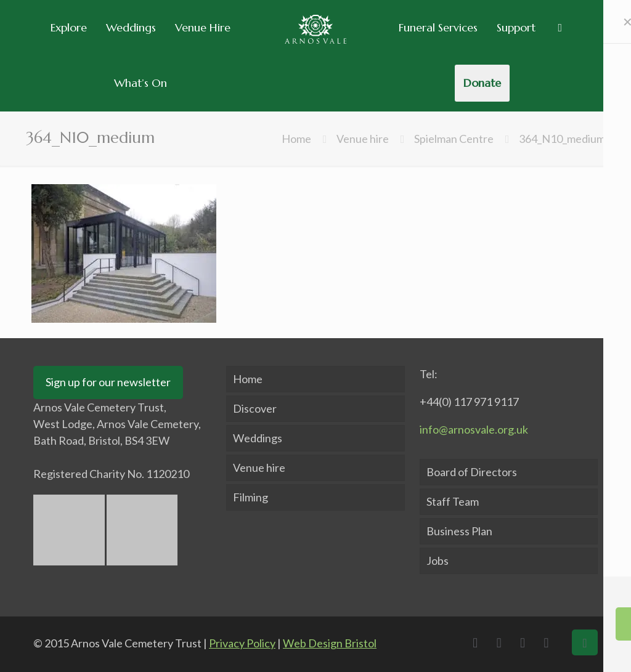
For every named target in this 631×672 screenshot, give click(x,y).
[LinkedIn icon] (526, 642)
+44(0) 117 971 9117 (469, 402)
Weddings (258, 438)
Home (296, 139)
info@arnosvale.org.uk (474, 429)
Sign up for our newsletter (108, 382)
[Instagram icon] (550, 642)
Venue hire (363, 139)
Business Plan (459, 531)
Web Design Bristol (330, 643)
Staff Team (453, 501)
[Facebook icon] (478, 642)
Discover (255, 408)
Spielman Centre (454, 139)
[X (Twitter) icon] (502, 642)
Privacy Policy (242, 643)
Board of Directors (472, 472)
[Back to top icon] (585, 642)
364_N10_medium (562, 139)
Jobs (438, 561)
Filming (250, 497)
